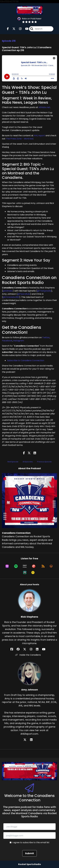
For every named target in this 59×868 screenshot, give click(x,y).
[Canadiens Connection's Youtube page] (25, 29)
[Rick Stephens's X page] (26, 649)
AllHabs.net (44, 107)
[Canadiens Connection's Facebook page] (8, 29)
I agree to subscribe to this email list (31, 842)
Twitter (46, 337)
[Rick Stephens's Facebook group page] (20, 649)
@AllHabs (8, 291)
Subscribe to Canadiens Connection (26, 360)
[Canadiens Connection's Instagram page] (19, 29)
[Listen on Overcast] (51, 566)
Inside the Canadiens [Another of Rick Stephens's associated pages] (28, 655)
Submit (30, 853)
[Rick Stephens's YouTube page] (45, 649)
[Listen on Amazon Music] (25, 566)
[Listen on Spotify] (16, 566)
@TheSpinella (44, 291)
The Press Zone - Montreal (20, 139)
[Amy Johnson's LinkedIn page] (33, 740)
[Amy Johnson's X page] (26, 740)
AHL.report (39, 136)
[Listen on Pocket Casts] (34, 566)
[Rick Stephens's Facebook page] (13, 649)
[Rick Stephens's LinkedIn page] (39, 649)
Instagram (19, 341)
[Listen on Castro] (25, 573)
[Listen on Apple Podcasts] (7, 566)
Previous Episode (44, 462)
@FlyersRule (24, 294)
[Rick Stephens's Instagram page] (33, 649)
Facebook (7, 341)
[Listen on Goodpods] (33, 573)
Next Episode (13, 462)
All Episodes (28, 462)
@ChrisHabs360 (11, 297)
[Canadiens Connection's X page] (12, 29)
